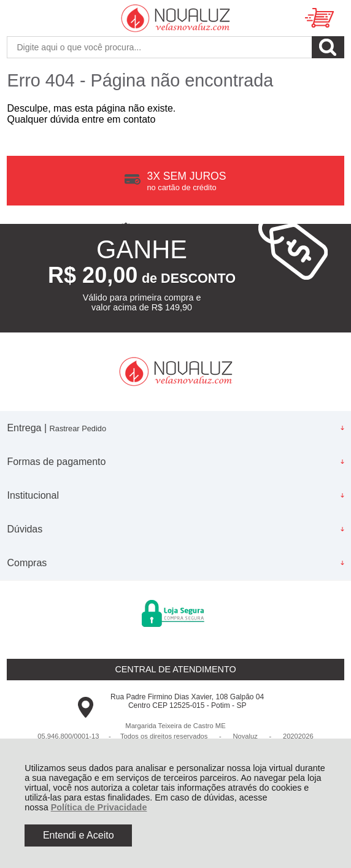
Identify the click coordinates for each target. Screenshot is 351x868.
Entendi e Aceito (79, 835)
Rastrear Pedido (78, 428)
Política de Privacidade (99, 807)
